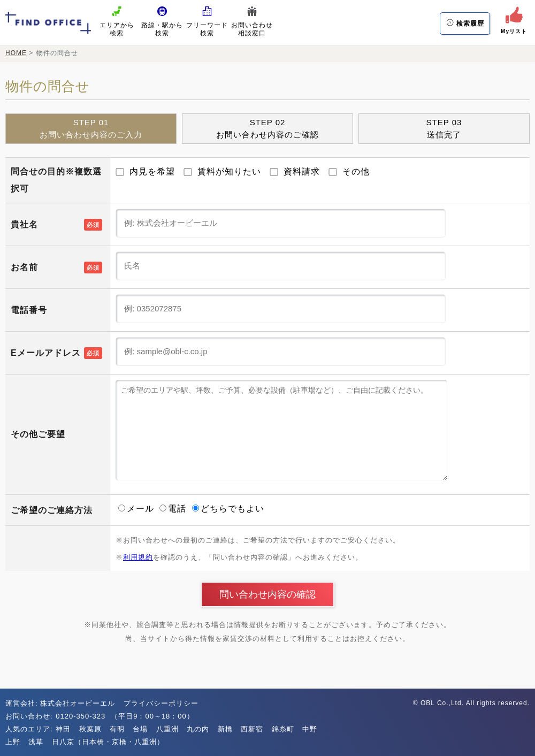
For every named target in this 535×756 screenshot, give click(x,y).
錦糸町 (283, 729)
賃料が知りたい (222, 171)
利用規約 (138, 557)
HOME (16, 53)
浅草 (36, 742)
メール (137, 509)
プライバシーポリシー (161, 703)
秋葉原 (90, 729)
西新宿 (252, 729)
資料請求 (295, 171)
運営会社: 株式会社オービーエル (60, 703)
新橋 (225, 729)
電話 (174, 509)
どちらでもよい (228, 509)
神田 (63, 729)
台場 (140, 729)
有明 (117, 729)
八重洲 (167, 729)
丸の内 (198, 729)
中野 (310, 729)
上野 (13, 742)
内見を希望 (145, 171)
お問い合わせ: (30, 716)
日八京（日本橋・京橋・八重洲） (108, 742)
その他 (349, 171)
